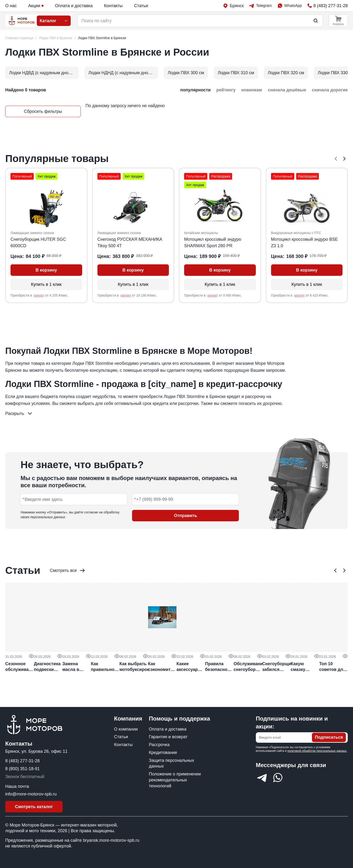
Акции (36, 6)
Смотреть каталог (34, 807)
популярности (195, 90)
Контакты (113, 6)
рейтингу (226, 90)
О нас (11, 6)
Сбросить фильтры (43, 111)
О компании (126, 729)
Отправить (185, 516)
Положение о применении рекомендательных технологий (175, 780)
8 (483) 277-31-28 (22, 761)
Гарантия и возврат (168, 737)
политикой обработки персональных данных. (317, 751)
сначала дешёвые (287, 90)
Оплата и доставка (74, 6)
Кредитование (163, 753)
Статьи (141, 6)
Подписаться (329, 737)
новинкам (252, 90)
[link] (102, 38)
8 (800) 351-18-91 (22, 769)
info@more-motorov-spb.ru (31, 794)
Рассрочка (159, 745)
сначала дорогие (330, 90)
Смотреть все (68, 570)
